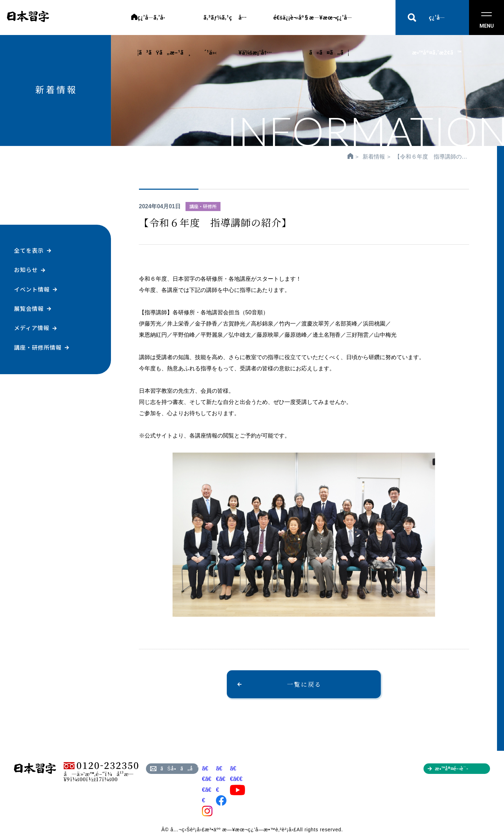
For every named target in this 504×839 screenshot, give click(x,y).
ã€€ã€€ (237, 779)
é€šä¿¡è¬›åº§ (291, 17)
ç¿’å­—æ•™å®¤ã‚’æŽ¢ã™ (437, 24)
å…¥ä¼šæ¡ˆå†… (255, 24)
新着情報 (374, 157)
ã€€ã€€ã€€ (207, 790)
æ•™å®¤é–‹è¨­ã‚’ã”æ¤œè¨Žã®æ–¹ (462, 769)
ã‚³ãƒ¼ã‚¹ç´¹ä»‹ (218, 24)
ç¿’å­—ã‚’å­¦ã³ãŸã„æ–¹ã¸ (164, 24)
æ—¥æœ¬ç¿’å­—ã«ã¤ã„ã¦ (331, 24)
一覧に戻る (304, 684)
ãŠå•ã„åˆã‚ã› (179, 768)
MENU (487, 20)
